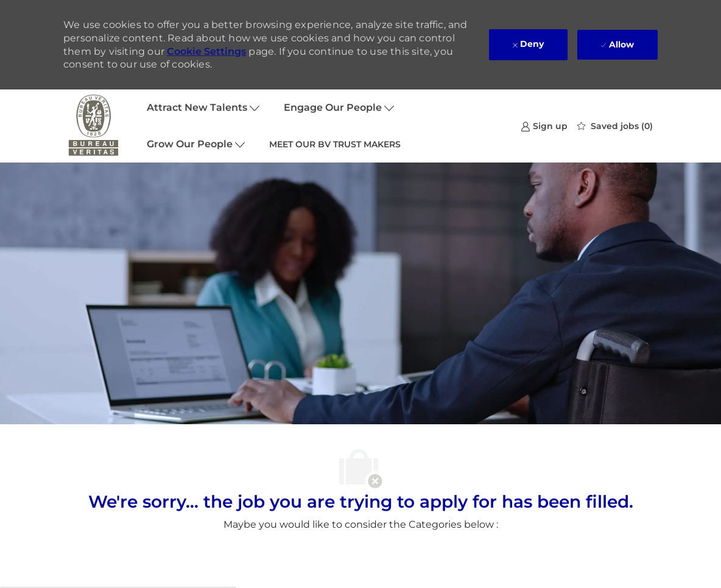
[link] (544, 126)
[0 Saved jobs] (615, 126)
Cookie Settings (206, 51)
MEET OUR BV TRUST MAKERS (335, 144)
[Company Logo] (94, 126)
